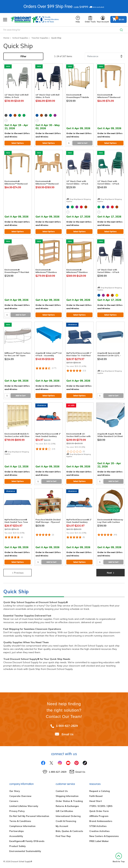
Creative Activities (99, 831)
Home (6, 38)
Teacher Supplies (40, 38)
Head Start (96, 801)
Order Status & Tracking (69, 801)
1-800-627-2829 (67, 726)
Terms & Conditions (20, 821)
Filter (23, 56)
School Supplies (20, 38)
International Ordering (68, 816)
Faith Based (96, 796)
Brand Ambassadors (101, 821)
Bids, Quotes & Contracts (69, 831)
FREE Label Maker (99, 841)
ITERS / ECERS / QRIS (101, 806)
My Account (62, 826)
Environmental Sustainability (25, 851)
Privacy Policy (17, 811)
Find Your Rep (63, 836)
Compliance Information (22, 826)
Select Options (18, 143)
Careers (14, 801)
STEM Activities (98, 826)
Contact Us (62, 791)
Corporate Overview (20, 796)
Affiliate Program (99, 816)
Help (78, 19)
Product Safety (17, 846)
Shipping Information (67, 796)
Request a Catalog (99, 791)
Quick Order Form (99, 811)
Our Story (15, 791)
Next (110, 572)
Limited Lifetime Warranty (24, 806)
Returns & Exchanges (67, 806)
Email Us (68, 734)
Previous (18, 572)
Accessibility (16, 836)
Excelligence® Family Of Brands (27, 841)
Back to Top (119, 858)
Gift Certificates (64, 811)
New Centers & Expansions (104, 836)
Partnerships (16, 831)
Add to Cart (82, 143)
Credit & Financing (66, 821)
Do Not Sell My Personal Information (29, 816)
